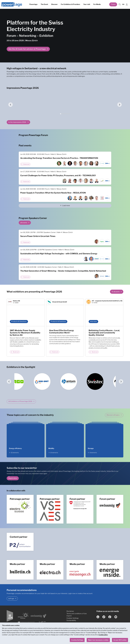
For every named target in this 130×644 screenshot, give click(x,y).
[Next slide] (119, 105)
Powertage (33, 4)
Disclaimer (70, 611)
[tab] (61, 114)
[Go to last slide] (11, 105)
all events (24, 223)
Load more (65, 206)
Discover (54, 4)
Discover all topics (113, 415)
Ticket (113, 4)
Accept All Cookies (120, 640)
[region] (65, 633)
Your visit (87, 4)
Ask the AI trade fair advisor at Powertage (27, 49)
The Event (44, 4)
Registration (13, 478)
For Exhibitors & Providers (70, 4)
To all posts (116, 292)
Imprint (69, 616)
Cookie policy (103, 635)
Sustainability (71, 620)
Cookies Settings (73, 618)
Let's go (11, 599)
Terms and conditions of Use (77, 614)
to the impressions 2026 (17, 122)
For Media (97, 4)
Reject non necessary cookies (98, 640)
